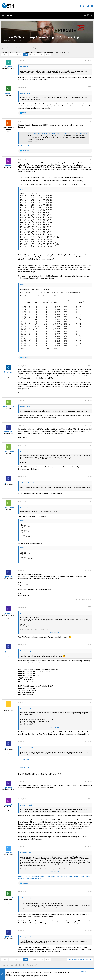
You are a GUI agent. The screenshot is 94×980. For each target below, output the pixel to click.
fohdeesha (8, 40)
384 (25, 55)
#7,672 (90, 607)
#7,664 (90, 159)
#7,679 (90, 892)
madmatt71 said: (26, 805)
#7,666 (90, 400)
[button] (3, 16)
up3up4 (8, 93)
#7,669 (90, 477)
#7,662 (90, 87)
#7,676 (90, 781)
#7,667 (90, 425)
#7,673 (90, 645)
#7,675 (90, 742)
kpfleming (8, 613)
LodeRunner (8, 708)
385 (30, 55)
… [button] (13, 55)
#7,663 (90, 121)
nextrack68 (8, 898)
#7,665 (90, 366)
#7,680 (90, 931)
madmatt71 (8, 165)
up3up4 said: (24, 67)
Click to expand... (55, 632)
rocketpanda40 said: (27, 483)
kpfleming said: (25, 651)
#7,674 (90, 702)
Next (47, 55)
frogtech (8, 67)
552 (42, 55)
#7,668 (90, 445)
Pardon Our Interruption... (27, 146)
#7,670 (90, 501)
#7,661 (90, 60)
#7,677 (90, 799)
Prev (5, 55)
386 (34, 55)
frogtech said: (25, 93)
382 (16, 55)
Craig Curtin (8, 372)
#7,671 (90, 571)
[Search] (91, 16)
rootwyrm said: (25, 898)
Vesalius (8, 853)
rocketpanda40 (8, 407)
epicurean (8, 432)
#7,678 (90, 846)
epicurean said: (25, 451)
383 (21, 55)
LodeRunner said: (26, 748)
